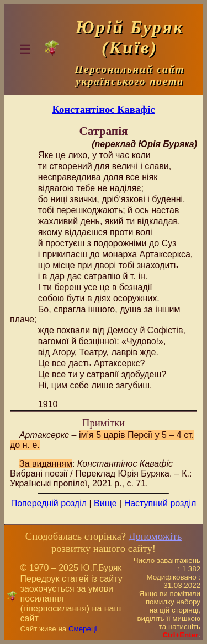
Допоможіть (155, 536)
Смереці (83, 629)
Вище (105, 503)
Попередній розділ (49, 503)
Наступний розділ (160, 503)
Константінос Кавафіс (103, 109)
